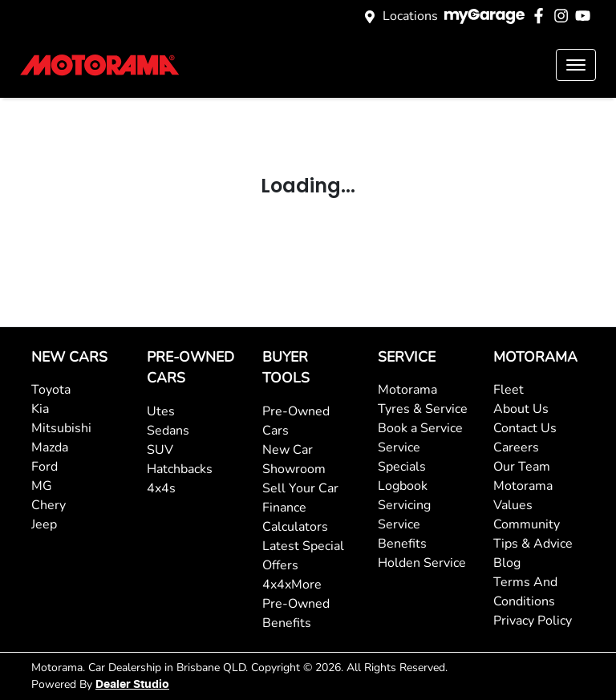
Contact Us (525, 428)
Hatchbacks (180, 469)
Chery (49, 505)
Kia (40, 409)
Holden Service (422, 563)
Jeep (44, 524)
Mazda (50, 447)
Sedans (168, 431)
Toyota (51, 390)
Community (527, 524)
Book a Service (420, 428)
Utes (161, 411)
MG (42, 486)
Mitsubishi (61, 428)
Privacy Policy (533, 621)
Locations (410, 16)
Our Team (522, 467)
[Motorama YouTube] (586, 16)
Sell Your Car (300, 488)
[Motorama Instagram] (564, 16)
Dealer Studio (132, 685)
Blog (507, 563)
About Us (521, 409)
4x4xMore (292, 585)
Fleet (509, 390)
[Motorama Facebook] (542, 16)
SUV (160, 450)
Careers (516, 447)
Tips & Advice (533, 544)
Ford (45, 467)
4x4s (161, 488)
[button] (576, 65)
